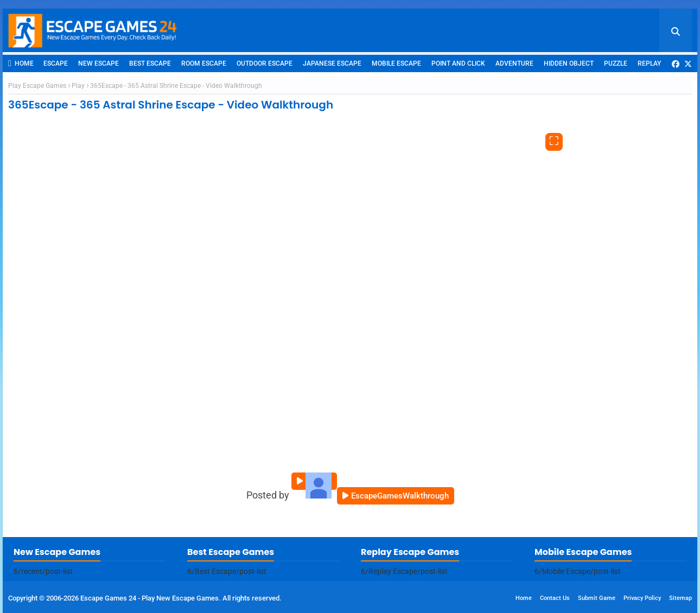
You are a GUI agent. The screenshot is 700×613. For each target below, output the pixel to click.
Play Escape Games (37, 86)
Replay (649, 63)
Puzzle (616, 63)
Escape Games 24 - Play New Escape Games (149, 598)
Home (21, 63)
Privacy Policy (642, 598)
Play (78, 86)
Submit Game (597, 598)
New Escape (98, 63)
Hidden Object (569, 63)
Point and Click (458, 63)
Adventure (514, 63)
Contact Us (555, 598)
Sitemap (680, 598)
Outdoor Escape (265, 63)
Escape (56, 63)
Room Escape (204, 63)
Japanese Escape (332, 63)
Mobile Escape (396, 63)
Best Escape (150, 63)
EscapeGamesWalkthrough (400, 496)
